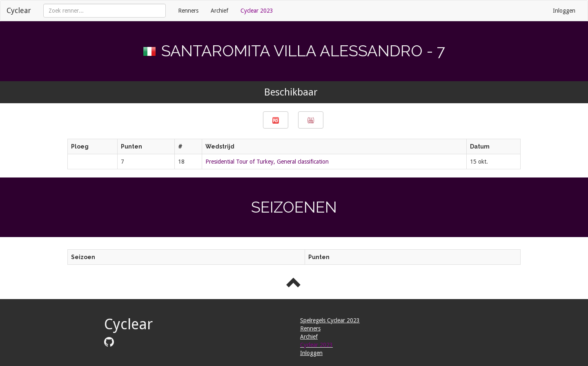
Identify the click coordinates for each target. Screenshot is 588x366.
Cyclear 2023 (257, 11)
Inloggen (564, 11)
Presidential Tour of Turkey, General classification (267, 162)
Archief (219, 11)
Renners (188, 11)
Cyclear (19, 10)
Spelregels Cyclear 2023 (330, 320)
